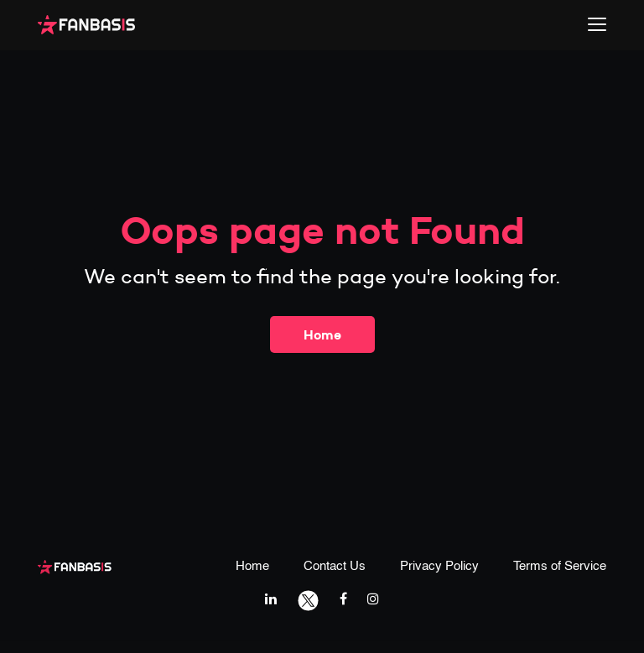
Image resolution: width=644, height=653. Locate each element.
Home (322, 334)
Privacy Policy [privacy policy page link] (439, 566)
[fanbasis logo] (75, 565)
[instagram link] (373, 599)
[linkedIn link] (271, 599)
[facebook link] (343, 599)
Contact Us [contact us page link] (335, 566)
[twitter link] (308, 599)
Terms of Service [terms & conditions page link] (560, 566)
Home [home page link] (252, 566)
